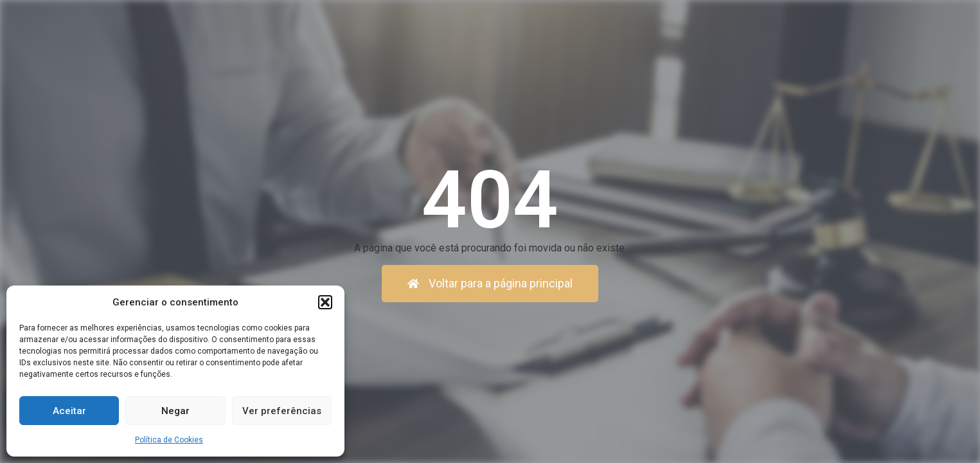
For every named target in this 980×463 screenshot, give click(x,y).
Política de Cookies (169, 440)
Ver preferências (282, 411)
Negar (175, 411)
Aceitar (69, 411)
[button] (325, 302)
